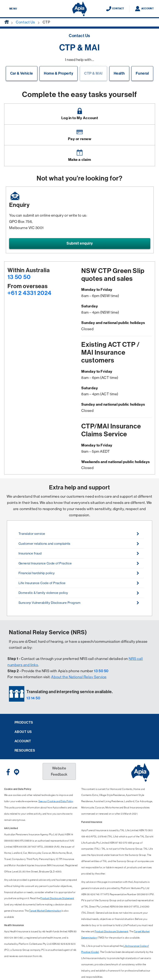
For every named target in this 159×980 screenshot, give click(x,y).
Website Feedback (59, 771)
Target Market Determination (45, 911)
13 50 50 (19, 277)
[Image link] (80, 114)
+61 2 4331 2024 (30, 293)
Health (119, 73)
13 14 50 (33, 698)
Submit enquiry (80, 243)
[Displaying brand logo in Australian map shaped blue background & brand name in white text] (79, 9)
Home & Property (59, 73)
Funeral (142, 73)
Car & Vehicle (22, 73)
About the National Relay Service (79, 677)
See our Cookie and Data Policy (56, 801)
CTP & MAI (93, 73)
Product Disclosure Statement (57, 898)
